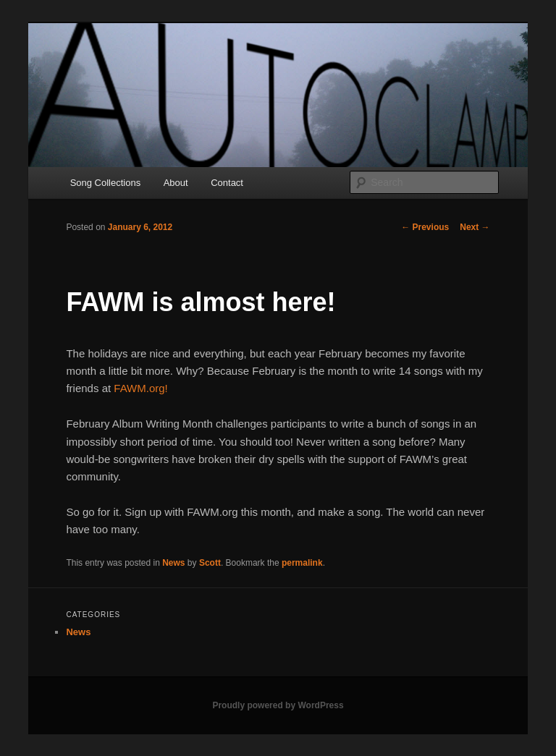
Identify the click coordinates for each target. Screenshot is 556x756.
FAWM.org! (140, 388)
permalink (302, 563)
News (173, 563)
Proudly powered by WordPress (278, 705)
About (176, 183)
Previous (425, 227)
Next (475, 227)
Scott (210, 563)
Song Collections (106, 183)
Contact (227, 183)
